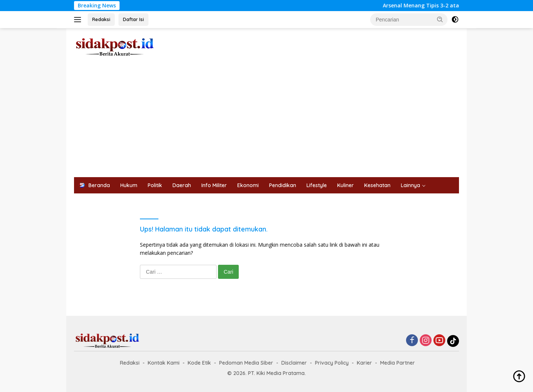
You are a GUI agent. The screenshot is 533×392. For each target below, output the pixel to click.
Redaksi (101, 19)
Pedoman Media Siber (246, 363)
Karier (364, 363)
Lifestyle (317, 185)
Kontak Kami (164, 363)
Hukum (129, 185)
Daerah (182, 185)
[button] (440, 19)
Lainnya (410, 185)
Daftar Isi (133, 19)
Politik (155, 185)
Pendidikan (283, 185)
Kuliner (346, 185)
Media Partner (398, 363)
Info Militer (214, 185)
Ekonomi (248, 185)
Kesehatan (377, 185)
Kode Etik (199, 363)
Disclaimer (294, 363)
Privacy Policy (332, 363)
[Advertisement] (266, 122)
